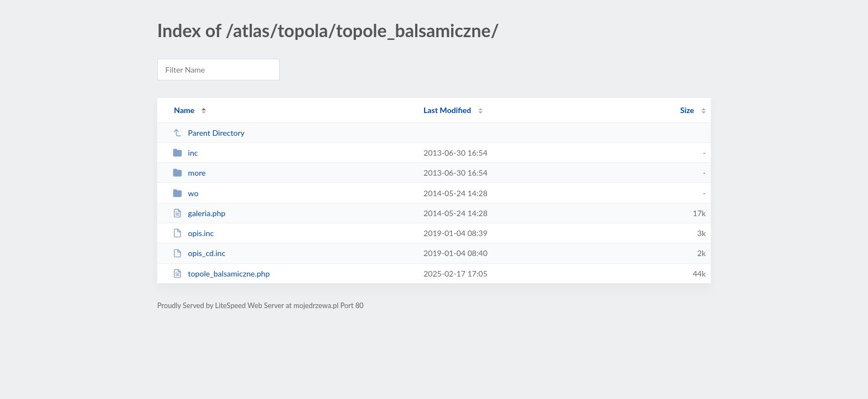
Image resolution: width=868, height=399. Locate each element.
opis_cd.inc (199, 253)
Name (184, 110)
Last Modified (447, 110)
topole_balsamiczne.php (221, 273)
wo (185, 193)
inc (185, 153)
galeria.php (199, 213)
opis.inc (193, 233)
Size (687, 110)
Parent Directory (209, 133)
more (189, 173)
